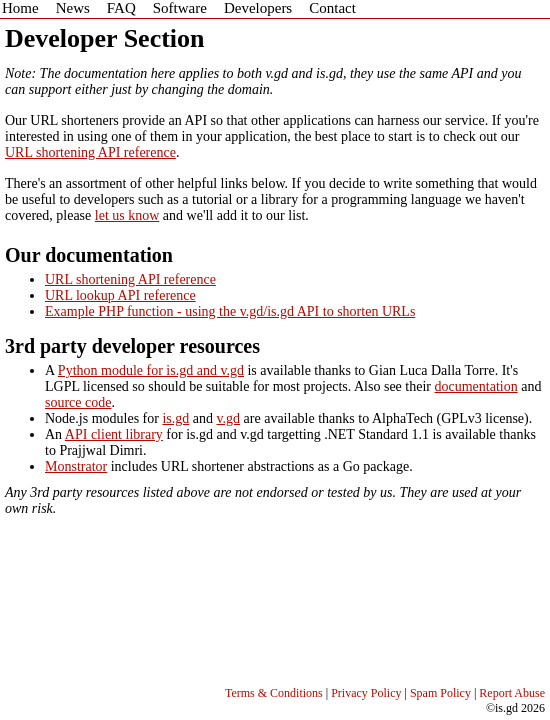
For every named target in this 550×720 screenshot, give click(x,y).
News (73, 8)
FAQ (121, 8)
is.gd (175, 418)
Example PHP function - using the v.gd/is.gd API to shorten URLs (230, 311)
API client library (114, 434)
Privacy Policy (366, 693)
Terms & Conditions (274, 693)
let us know (127, 215)
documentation (475, 386)
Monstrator (76, 466)
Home (20, 8)
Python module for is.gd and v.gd (151, 370)
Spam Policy (440, 693)
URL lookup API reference (120, 295)
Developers (258, 8)
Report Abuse (512, 693)
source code (78, 402)
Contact (332, 8)
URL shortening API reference (90, 152)
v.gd (229, 418)
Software (180, 8)
